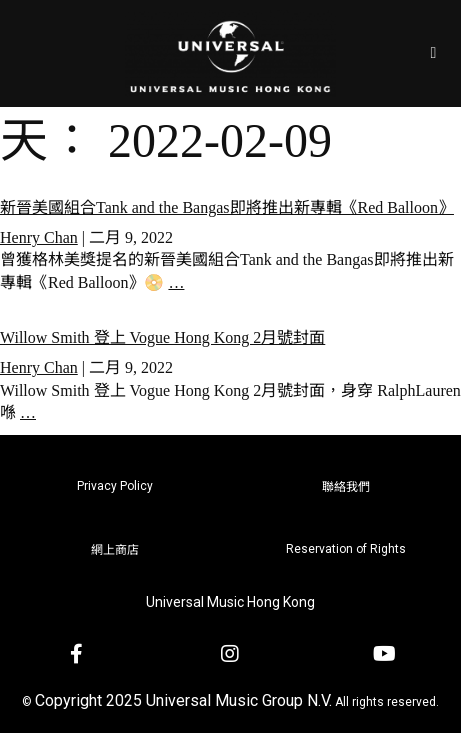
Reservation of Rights (346, 549)
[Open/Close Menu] (433, 53)
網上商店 (115, 550)
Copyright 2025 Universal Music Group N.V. (183, 700)
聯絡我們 (346, 487)
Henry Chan (39, 237)
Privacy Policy (115, 486)
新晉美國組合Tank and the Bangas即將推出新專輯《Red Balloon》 (227, 207)
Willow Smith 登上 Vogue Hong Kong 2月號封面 (162, 337)
